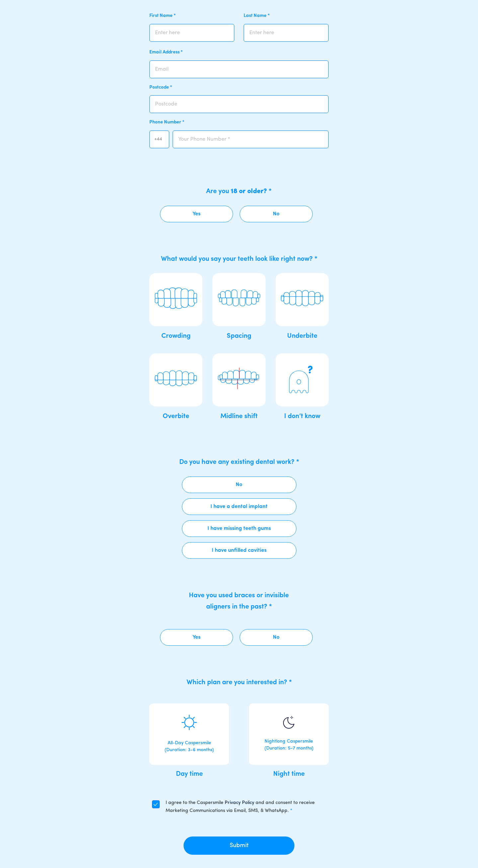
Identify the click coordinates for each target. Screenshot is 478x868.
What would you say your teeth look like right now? (239, 259)
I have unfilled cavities (239, 550)
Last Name (257, 16)
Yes (197, 214)
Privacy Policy (239, 803)
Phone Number (167, 122)
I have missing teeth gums (239, 529)
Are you (239, 191)
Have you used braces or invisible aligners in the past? (239, 601)
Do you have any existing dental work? (239, 462)
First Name (163, 16)
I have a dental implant (239, 507)
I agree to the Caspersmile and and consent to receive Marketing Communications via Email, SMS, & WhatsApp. (240, 807)
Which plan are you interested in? (239, 683)
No (276, 214)
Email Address (166, 52)
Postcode (161, 87)
